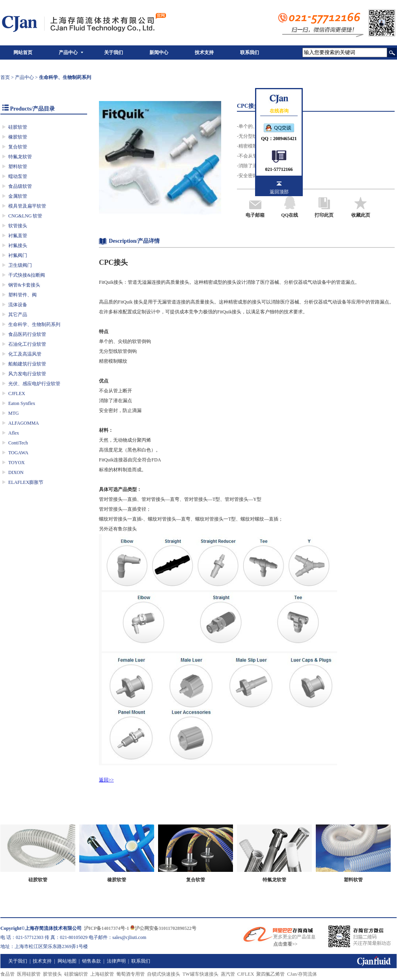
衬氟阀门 (18, 255)
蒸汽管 (228, 974)
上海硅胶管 (102, 974)
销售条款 (91, 961)
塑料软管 (18, 167)
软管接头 (18, 226)
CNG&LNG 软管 (25, 216)
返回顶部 (279, 192)
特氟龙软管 (20, 157)
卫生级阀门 (20, 265)
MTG (14, 413)
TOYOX (17, 463)
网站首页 (23, 52)
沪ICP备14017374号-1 (107, 928)
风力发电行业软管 (27, 374)
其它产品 (18, 315)
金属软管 (18, 196)
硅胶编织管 (76, 974)
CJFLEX (17, 393)
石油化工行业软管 (27, 344)
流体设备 (18, 305)
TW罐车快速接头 (200, 974)
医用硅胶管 (29, 974)
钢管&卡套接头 (24, 285)
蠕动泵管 (18, 176)
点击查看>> (285, 944)
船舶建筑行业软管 (27, 364)
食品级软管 (20, 186)
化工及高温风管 (25, 354)
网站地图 (67, 961)
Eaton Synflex (22, 403)
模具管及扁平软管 (27, 206)
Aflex (14, 433)
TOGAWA (18, 453)
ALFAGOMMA (24, 423)
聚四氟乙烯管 (270, 974)
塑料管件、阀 (22, 295)
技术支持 (204, 52)
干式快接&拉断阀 (27, 275)
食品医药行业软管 (27, 334)
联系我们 (250, 52)
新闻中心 (159, 52)
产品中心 (68, 52)
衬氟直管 (18, 236)
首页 (5, 77)
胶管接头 (52, 974)
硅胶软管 (18, 127)
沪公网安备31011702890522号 (163, 928)
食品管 (7, 974)
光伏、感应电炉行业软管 (34, 384)
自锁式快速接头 (164, 974)
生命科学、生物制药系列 (34, 324)
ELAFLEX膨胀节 (26, 482)
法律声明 (116, 961)
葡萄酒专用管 (130, 974)
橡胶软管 (18, 137)
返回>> (106, 780)
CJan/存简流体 (302, 974)
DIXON (16, 472)
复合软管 (18, 147)
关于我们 (114, 52)
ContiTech (18, 443)
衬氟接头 (18, 245)
